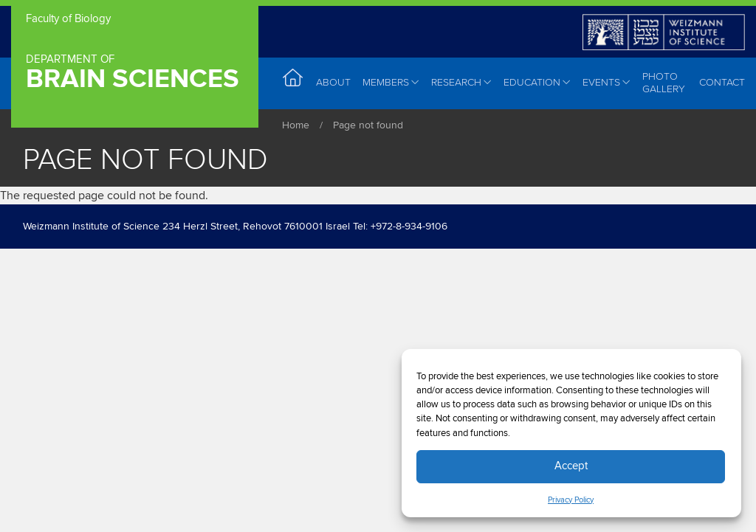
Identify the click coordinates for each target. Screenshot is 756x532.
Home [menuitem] (293, 82)
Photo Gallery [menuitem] (664, 83)
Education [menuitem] (537, 83)
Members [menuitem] (391, 83)
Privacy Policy (571, 500)
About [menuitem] (333, 82)
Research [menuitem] (461, 83)
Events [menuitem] (606, 83)
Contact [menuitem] (722, 82)
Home (296, 125)
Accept (571, 466)
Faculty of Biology (68, 19)
